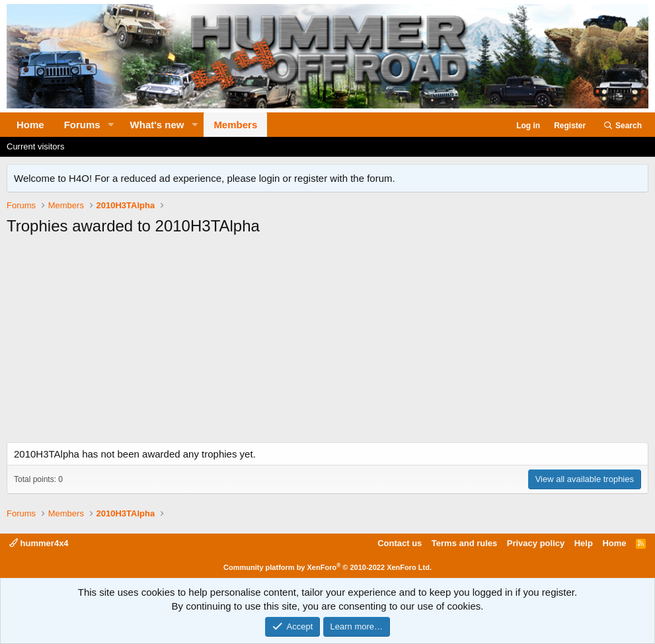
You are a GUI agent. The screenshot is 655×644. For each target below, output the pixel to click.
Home (30, 125)
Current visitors (35, 146)
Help (584, 543)
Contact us (400, 543)
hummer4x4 (39, 543)
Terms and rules (464, 543)
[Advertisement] (327, 343)
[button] (111, 125)
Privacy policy (536, 543)
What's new (157, 125)
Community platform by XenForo (327, 567)
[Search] (622, 126)
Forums (82, 125)
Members (235, 125)
